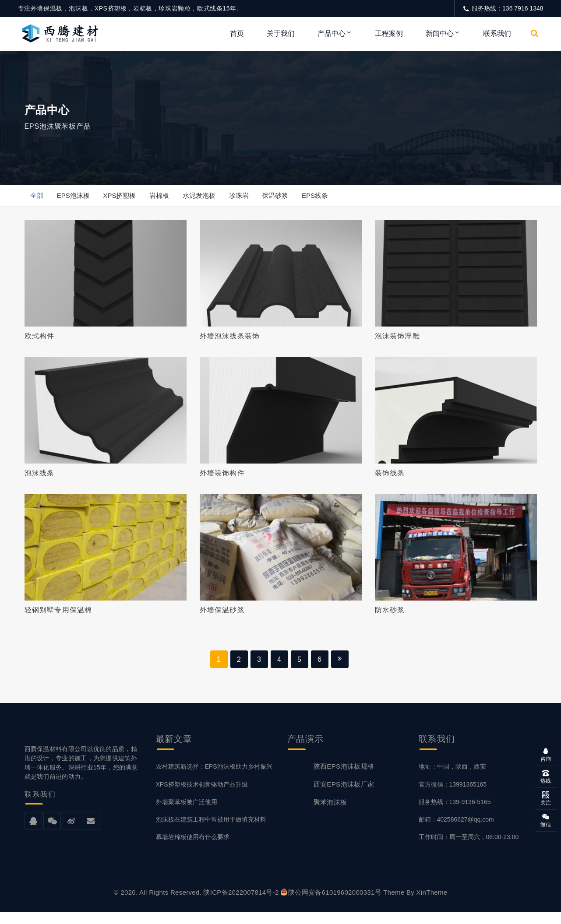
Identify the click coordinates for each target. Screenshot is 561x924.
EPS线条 (325, 198)
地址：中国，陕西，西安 (452, 779)
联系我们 (497, 33)
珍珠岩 (246, 198)
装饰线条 (390, 480)
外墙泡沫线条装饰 (230, 340)
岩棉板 (164, 198)
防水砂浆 (390, 620)
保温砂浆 (284, 198)
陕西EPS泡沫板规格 (344, 779)
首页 (237, 33)
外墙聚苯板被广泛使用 (187, 814)
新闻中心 (440, 33)
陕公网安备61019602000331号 (331, 905)
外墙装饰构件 (222, 480)
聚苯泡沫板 (330, 815)
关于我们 (281, 33)
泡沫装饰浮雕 (397, 340)
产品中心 (332, 33)
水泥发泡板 (205, 198)
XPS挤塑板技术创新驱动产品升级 (202, 797)
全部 (38, 198)
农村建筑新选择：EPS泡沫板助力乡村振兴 (214, 779)
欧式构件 (40, 340)
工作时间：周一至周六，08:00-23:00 (469, 849)
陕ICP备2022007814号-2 (241, 905)
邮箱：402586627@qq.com (456, 832)
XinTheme (432, 905)
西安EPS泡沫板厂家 (344, 797)
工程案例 (389, 33)
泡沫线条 (40, 480)
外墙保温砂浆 (222, 620)
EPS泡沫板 (75, 198)
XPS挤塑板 (123, 198)
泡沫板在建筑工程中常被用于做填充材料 (211, 832)
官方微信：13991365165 (453, 797)
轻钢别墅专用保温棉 (58, 620)
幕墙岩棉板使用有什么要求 (193, 849)
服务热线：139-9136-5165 (455, 814)
